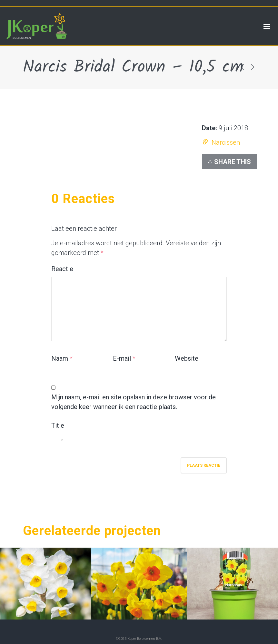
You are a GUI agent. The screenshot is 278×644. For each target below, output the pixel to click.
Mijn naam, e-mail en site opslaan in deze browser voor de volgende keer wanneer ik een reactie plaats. (134, 402)
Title (58, 425)
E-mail (122, 358)
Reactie (62, 269)
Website (187, 358)
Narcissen (226, 142)
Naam (60, 358)
